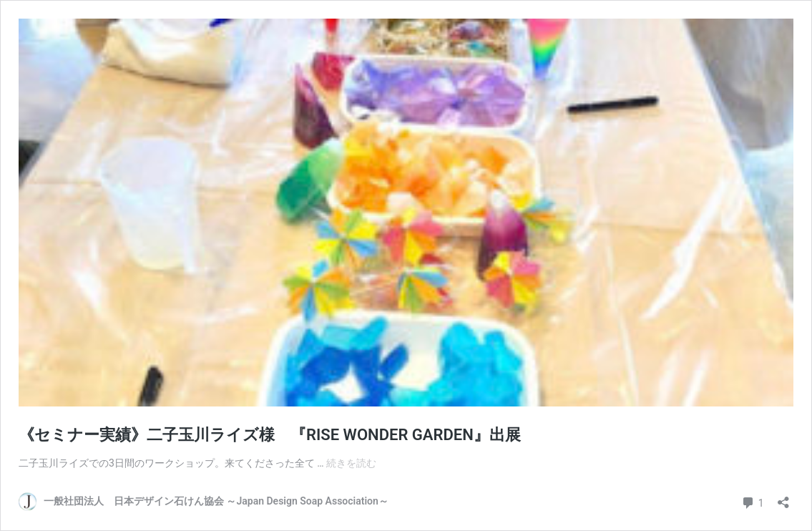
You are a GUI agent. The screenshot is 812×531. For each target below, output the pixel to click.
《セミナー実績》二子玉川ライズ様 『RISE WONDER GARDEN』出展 (270, 435)
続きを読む (351, 463)
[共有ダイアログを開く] (783, 498)
